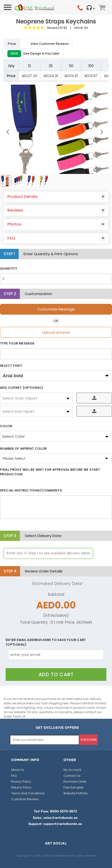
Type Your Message (17, 343)
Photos (14, 224)
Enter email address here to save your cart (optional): (46, 642)
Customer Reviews (25, 799)
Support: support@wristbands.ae (55, 824)
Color (6, 426)
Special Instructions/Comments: (31, 491)
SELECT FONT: (12, 366)
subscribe (89, 740)
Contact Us (72, 776)
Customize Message (56, 309)
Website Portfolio (76, 793)
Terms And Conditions (28, 793)
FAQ (11, 238)
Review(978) (56, 28)
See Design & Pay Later (33, 54)
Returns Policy (21, 787)
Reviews (15, 210)
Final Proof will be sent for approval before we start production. (50, 472)
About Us (18, 770)
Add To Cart (56, 674)
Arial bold (13, 376)
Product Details (23, 197)
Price (12, 44)
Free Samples (74, 787)
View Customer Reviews (47, 44)
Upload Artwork (56, 332)
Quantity (9, 269)
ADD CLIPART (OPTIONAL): (22, 388)
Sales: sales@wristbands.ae (55, 818)
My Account (72, 770)
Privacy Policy (21, 782)
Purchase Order (75, 782)
